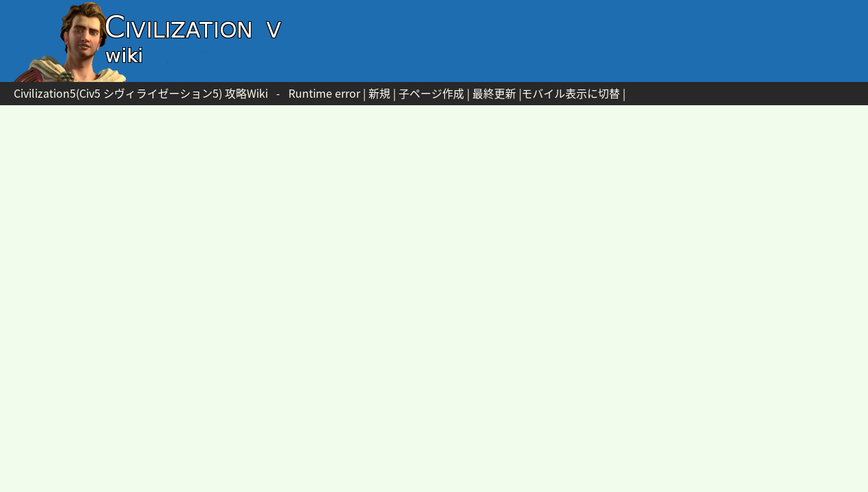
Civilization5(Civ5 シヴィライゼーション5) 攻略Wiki (141, 93)
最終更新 (494, 93)
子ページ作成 (431, 93)
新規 (379, 93)
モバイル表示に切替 (571, 93)
